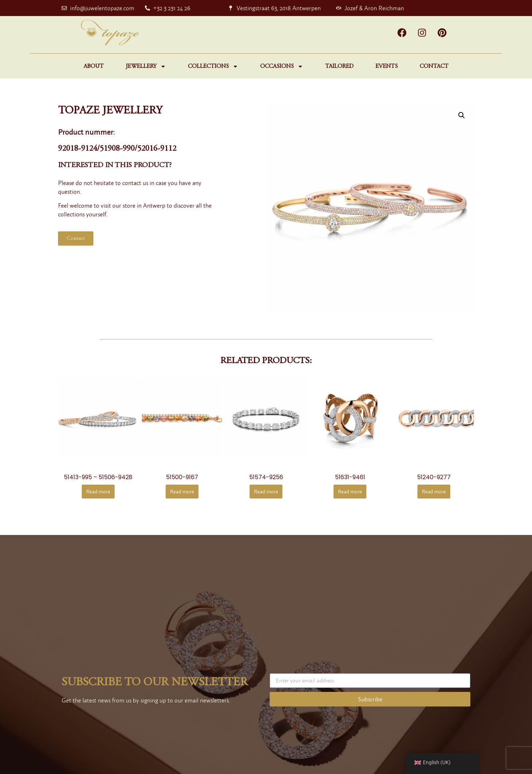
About (94, 66)
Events (387, 66)
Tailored (339, 66)
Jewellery (146, 66)
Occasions (282, 66)
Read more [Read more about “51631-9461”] (350, 491)
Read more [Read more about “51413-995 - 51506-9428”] (98, 491)
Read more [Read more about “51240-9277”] (434, 491)
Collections (213, 66)
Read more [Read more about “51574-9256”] (266, 491)
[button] (462, 115)
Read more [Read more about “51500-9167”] (182, 491)
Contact (434, 66)
